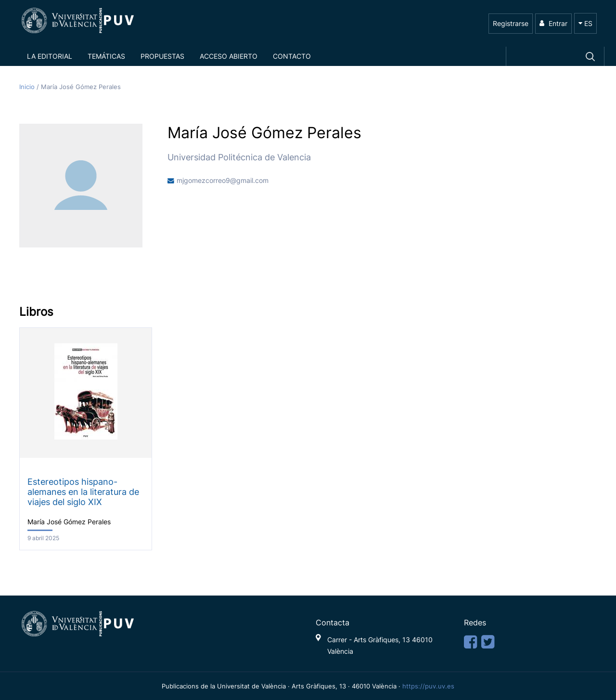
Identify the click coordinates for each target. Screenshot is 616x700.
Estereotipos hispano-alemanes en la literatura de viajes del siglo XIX (83, 492)
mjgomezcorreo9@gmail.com (223, 181)
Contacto (292, 56)
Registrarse (511, 23)
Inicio (28, 87)
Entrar (553, 23)
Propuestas (162, 56)
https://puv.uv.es (428, 686)
